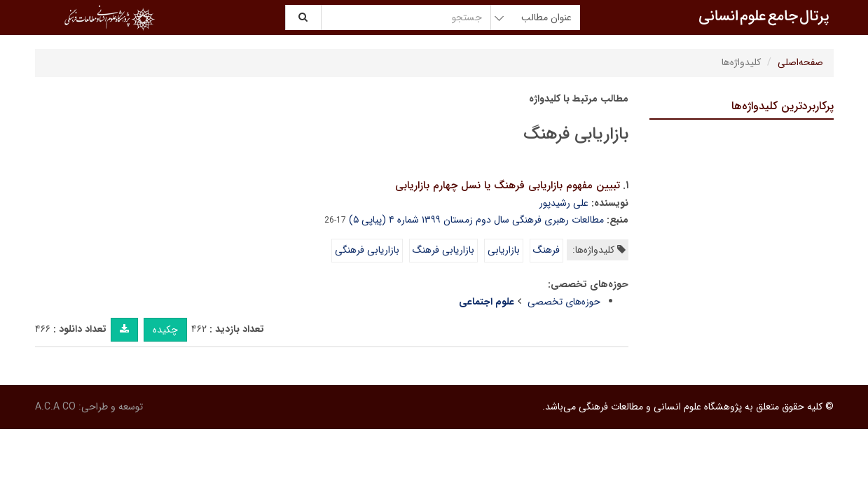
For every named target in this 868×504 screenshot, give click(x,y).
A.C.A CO (55, 407)
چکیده (165, 330)
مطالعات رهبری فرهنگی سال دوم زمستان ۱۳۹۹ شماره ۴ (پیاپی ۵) (476, 220)
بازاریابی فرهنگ (443, 250)
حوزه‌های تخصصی (564, 302)
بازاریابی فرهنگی (367, 250)
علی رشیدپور (564, 203)
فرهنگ (546, 250)
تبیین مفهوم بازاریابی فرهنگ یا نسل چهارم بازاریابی (508, 185)
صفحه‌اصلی (800, 62)
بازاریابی (504, 250)
